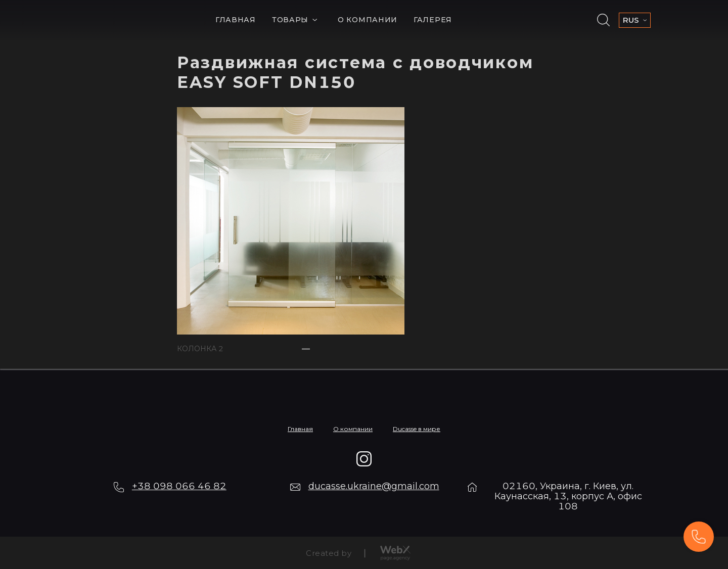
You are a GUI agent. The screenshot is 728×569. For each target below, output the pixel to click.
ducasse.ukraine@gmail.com (374, 486)
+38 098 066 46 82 (179, 486)
